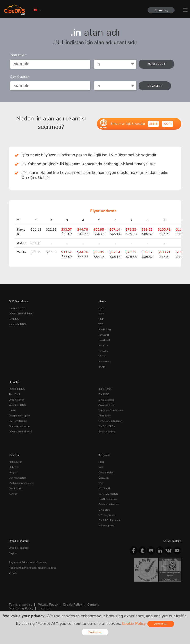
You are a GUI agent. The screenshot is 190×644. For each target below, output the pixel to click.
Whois (13, 573)
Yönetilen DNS (17, 405)
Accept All (161, 624)
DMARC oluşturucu (109, 520)
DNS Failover (16, 400)
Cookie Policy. (134, 623)
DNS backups (106, 400)
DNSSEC (104, 394)
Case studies (106, 472)
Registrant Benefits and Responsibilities (32, 568)
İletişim (13, 472)
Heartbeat (104, 340)
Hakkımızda (16, 462)
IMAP (102, 367)
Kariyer (13, 494)
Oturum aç (161, 10)
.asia (153, 123)
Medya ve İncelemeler (21, 483)
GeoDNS (14, 319)
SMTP (102, 356)
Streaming (105, 361)
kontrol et (156, 64)
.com (168, 123)
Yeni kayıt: (18, 55)
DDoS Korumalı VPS (20, 432)
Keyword (104, 335)
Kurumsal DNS (17, 324)
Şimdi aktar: (20, 77)
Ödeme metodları (109, 504)
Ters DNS (14, 394)
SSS (101, 483)
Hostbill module (108, 499)
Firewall (103, 351)
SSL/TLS (103, 345)
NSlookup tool (107, 526)
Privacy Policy (48, 605)
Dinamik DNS (17, 389)
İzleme (102, 301)
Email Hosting (107, 432)
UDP (101, 319)
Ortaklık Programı (19, 548)
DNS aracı (104, 510)
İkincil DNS (105, 389)
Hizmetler (14, 382)
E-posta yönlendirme (111, 410)
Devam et (155, 86)
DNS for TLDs (107, 426)
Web (101, 314)
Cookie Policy (72, 605)
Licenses (45, 608)
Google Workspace (20, 415)
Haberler (14, 467)
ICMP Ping (105, 330)
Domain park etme (19, 426)
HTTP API (104, 488)
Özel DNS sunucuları (110, 421)
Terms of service (21, 605)
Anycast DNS (106, 405)
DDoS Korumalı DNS (21, 314)
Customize (95, 632)
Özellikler (104, 478)
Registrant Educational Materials (28, 562)
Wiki (101, 467)
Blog (101, 462)
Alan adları (105, 415)
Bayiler (13, 553)
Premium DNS (17, 308)
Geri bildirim (16, 488)
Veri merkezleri (17, 478)
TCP (101, 324)
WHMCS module (108, 494)
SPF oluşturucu (107, 515)
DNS (101, 308)
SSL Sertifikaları (18, 421)
